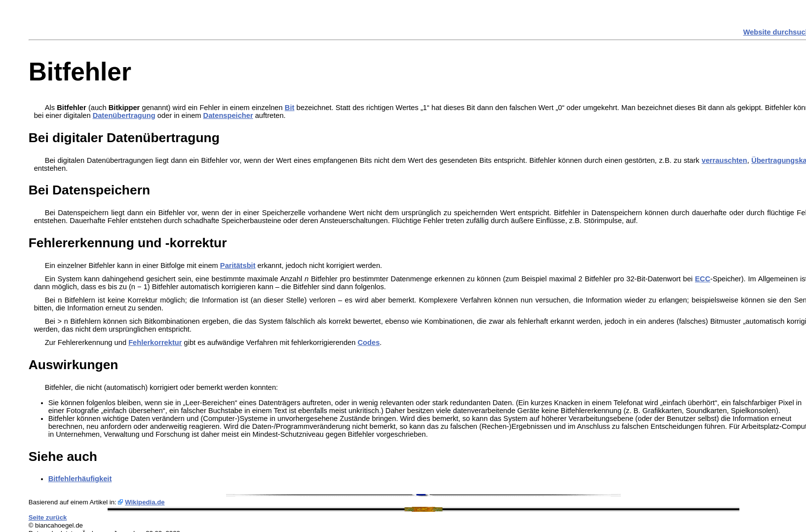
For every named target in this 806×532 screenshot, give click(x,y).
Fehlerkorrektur (155, 342)
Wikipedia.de (145, 502)
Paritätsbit (238, 266)
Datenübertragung (124, 115)
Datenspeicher (228, 115)
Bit (290, 108)
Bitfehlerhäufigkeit (80, 479)
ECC (703, 279)
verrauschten (725, 160)
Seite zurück (48, 517)
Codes (369, 342)
